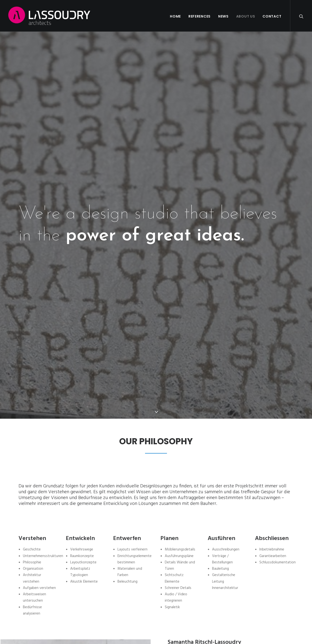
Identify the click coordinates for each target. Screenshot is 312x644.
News (223, 16)
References (200, 16)
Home (175, 16)
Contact (272, 16)
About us (246, 16)
